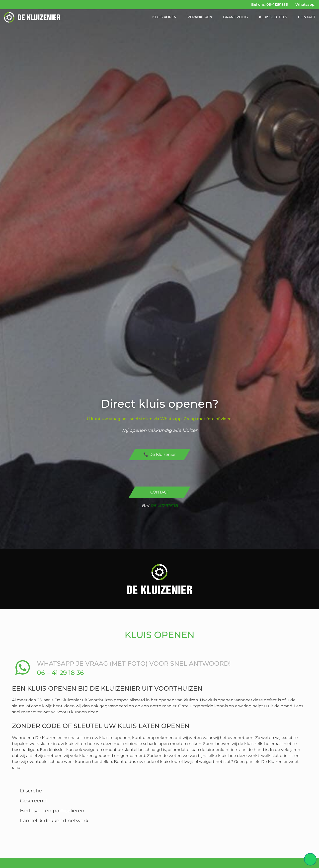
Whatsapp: (305, 4)
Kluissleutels (273, 17)
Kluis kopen (164, 17)
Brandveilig (236, 17)
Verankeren (200, 17)
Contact (307, 17)
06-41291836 (164, 506)
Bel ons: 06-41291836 (270, 4)
